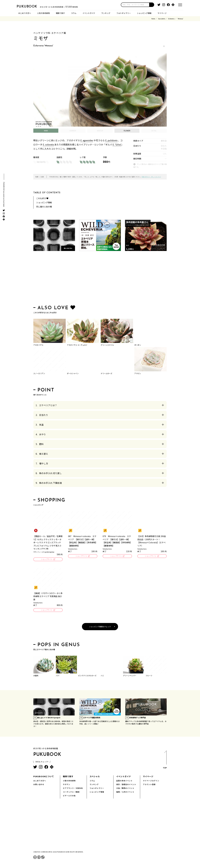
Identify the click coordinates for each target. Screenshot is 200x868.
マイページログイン (151, 781)
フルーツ (149, 676)
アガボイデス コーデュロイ (77, 345)
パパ (57, 676)
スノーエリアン (39, 373)
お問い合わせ (39, 785)
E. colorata (48, 144)
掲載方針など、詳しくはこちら (151, 177)
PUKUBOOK (31, 6)
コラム (74, 13)
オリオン (138, 345)
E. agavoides (87, 140)
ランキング (106, 13)
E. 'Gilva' (117, 144)
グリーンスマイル (107, 345)
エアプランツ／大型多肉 (73, 789)
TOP (165, 761)
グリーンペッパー (130, 676)
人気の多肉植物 (43, 13)
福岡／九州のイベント (125, 793)
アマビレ (138, 373)
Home (153, 19)
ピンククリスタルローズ (87, 676)
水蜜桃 (36, 676)
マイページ (162, 13)
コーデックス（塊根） (72, 793)
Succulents (162, 19)
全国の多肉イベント (124, 781)
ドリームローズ (106, 373)
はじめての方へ (25, 13)
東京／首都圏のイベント (126, 785)
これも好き (42, 198)
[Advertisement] (100, 279)
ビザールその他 (69, 796)
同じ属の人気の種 (44, 207)
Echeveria (171, 19)
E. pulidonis (111, 140)
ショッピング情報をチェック (100, 627)
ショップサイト (47, 559)
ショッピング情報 (144, 13)
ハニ (102, 676)
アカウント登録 (149, 785)
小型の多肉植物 (69, 781)
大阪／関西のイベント (125, 789)
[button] (152, 5)
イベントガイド (89, 13)
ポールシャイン (73, 373)
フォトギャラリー (124, 13)
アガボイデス (38, 345)
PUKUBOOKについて (44, 777)
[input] (135, 5)
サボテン (67, 785)
